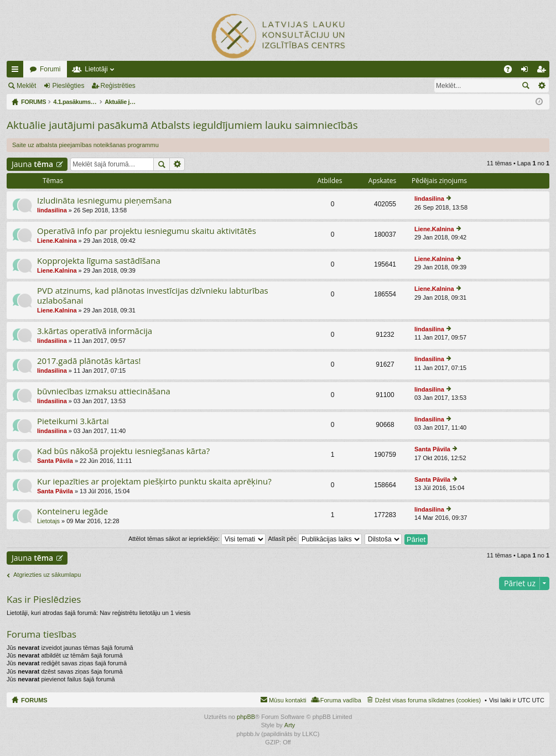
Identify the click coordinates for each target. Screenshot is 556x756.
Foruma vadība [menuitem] (341, 700)
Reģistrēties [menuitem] (543, 71)
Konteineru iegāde (72, 511)
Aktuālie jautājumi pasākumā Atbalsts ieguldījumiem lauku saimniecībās (182, 125)
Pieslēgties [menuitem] (527, 71)
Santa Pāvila (55, 461)
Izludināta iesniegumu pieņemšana (104, 200)
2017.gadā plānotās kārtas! (89, 361)
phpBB (246, 717)
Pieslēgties (68, 86)
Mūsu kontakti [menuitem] (288, 700)
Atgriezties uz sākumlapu (47, 575)
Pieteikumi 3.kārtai (73, 421)
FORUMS (34, 700)
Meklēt (26, 86)
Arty (290, 725)
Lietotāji (96, 69)
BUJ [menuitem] (511, 71)
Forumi (50, 69)
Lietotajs (48, 521)
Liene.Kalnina (57, 241)
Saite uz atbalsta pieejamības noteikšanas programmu (85, 145)
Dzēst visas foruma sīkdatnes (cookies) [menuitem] (428, 700)
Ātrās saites (17, 71)
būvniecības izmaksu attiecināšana (104, 391)
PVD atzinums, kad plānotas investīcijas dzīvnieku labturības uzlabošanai (153, 296)
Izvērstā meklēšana (541, 86)
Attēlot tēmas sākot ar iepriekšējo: (197, 539)
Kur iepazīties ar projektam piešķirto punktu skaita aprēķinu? (154, 481)
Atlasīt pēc (315, 539)
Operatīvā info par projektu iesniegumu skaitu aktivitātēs (147, 231)
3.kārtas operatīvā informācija (95, 331)
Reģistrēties (118, 86)
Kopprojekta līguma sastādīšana (99, 261)
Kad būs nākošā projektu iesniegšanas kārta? (123, 451)
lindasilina (52, 210)
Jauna (32, 164)
